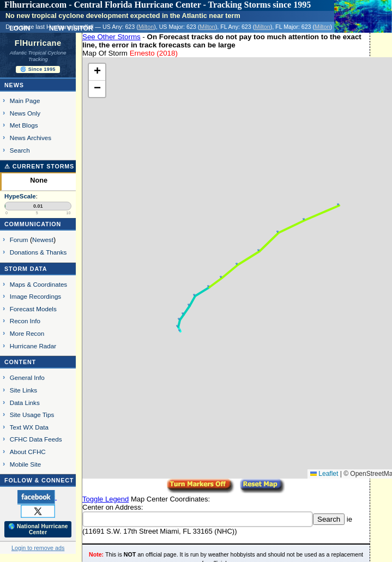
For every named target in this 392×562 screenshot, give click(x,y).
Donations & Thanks (38, 252)
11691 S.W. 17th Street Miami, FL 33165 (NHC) (159, 531)
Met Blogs (24, 125)
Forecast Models (33, 309)
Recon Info (25, 321)
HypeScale (20, 196)
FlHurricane (38, 43)
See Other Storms (111, 37)
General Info (27, 377)
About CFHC (28, 452)
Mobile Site (26, 464)
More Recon (27, 333)
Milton (146, 27)
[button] (179, 330)
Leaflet (324, 474)
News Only (25, 113)
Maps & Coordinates (38, 284)
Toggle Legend (105, 499)
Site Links (23, 390)
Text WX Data (29, 427)
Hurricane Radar (33, 346)
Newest (43, 240)
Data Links (25, 403)
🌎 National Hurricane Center (38, 529)
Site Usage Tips (32, 415)
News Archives (31, 138)
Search (20, 150)
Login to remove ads (38, 548)
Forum (19, 240)
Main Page (25, 101)
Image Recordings (35, 296)
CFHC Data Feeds (36, 439)
